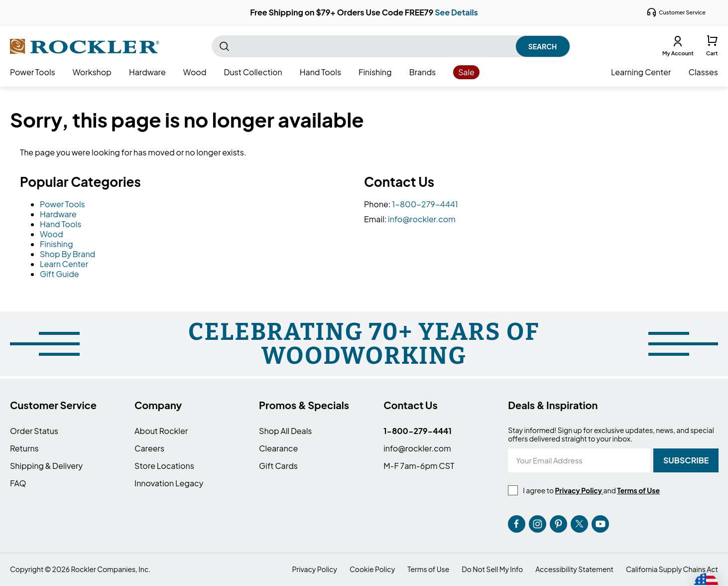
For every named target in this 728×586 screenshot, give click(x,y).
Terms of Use (428, 569)
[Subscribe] (686, 460)
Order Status (34, 431)
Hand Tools (61, 224)
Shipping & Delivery (46, 466)
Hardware (58, 214)
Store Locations (164, 466)
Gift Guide (60, 274)
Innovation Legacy (169, 483)
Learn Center (64, 264)
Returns (24, 448)
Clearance (278, 448)
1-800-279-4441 (425, 204)
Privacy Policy (315, 569)
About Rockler (161, 431)
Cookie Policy (372, 569)
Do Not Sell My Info (492, 569)
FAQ (18, 483)
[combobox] (391, 46)
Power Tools (62, 204)
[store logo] (85, 46)
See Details (456, 12)
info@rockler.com (422, 219)
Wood (52, 234)
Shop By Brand (67, 254)
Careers (149, 448)
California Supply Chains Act (672, 569)
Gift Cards (278, 466)
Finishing (57, 244)
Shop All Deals (285, 431)
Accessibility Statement (574, 569)
